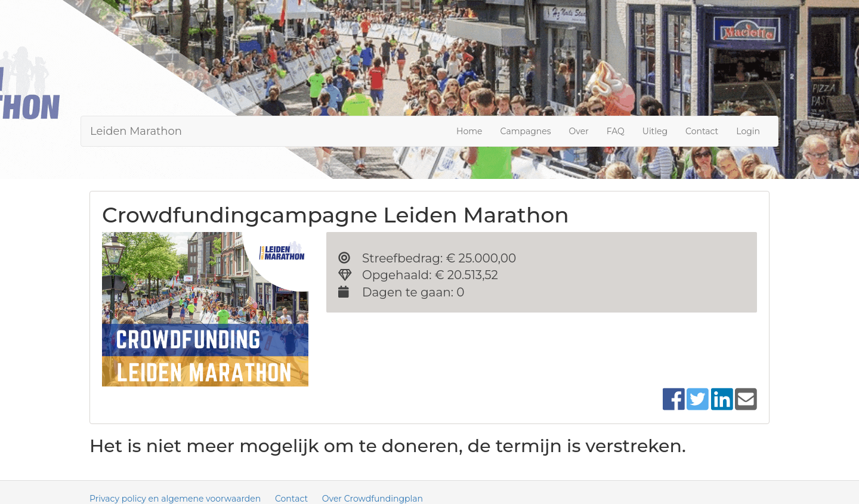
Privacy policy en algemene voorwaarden (175, 499)
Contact (702, 131)
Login (748, 131)
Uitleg (655, 131)
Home (469, 131)
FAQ (616, 131)
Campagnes (526, 131)
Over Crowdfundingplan (373, 499)
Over (579, 131)
